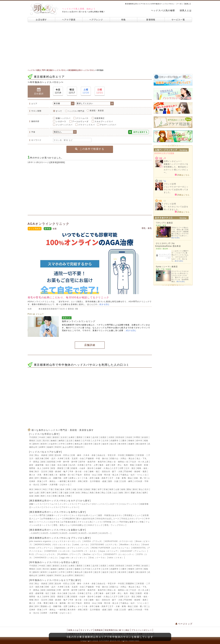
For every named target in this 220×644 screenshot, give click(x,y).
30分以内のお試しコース (108, 519)
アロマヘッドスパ (108, 125)
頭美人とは (186, 10)
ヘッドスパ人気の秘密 (163, 10)
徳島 (121, 493)
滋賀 (66, 493)
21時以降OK (69, 519)
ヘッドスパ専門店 (76, 111)
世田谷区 (120, 437)
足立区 (70, 441)
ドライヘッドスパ (86, 125)
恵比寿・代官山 (62, 455)
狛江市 (113, 444)
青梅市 (131, 441)
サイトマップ (87, 630)
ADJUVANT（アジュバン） (134, 551)
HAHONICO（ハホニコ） (47, 558)
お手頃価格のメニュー (51, 519)
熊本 (43, 496)
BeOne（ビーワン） (94, 554)
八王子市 (97, 441)
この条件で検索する (90, 149)
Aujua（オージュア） (110, 551)
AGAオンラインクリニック (49, 224)
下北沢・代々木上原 (139, 462)
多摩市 (42, 447)
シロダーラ (61, 121)
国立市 (98, 444)
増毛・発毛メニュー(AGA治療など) (70, 525)
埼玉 (45, 489)
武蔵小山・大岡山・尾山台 (122, 458)
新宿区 (56, 437)
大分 (49, 496)
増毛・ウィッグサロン (115, 525)
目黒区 (104, 437)
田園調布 (130, 455)
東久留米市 (141, 444)
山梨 (37, 493)
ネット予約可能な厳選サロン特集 (128, 522)
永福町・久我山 (103, 468)
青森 (94, 489)
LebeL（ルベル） (82, 545)
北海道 (87, 489)
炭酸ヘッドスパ (63, 118)
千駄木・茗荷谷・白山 (86, 475)
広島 (109, 493)
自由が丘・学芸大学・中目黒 (111, 455)
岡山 (104, 493)
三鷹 (67, 468)
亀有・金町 (105, 465)
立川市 (106, 441)
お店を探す (41, 20)
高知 (139, 493)
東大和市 (122, 444)
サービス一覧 (178, 20)
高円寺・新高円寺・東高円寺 (93, 462)
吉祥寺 (46, 468)
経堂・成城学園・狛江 (39, 465)
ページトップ (184, 624)
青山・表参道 (41, 455)
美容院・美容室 (97, 111)
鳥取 (92, 493)
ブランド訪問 (170, 184)
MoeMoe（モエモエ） (131, 545)
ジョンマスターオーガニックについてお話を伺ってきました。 (176, 190)
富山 (141, 489)
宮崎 (55, 496)
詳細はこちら (182, 175)
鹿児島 (62, 496)
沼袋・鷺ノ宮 (140, 478)
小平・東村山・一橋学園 (54, 481)
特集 (124, 20)
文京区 (64, 437)
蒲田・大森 (113, 481)
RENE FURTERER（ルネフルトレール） (111, 548)
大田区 (111, 437)
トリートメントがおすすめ (47, 522)
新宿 (43, 462)
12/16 (58, 91)
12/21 (100, 91)
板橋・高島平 (102, 478)
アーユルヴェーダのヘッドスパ (92, 504)
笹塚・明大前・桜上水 (108, 475)
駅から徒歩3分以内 (86, 519)
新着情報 (151, 20)
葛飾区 (78, 441)
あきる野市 (68, 447)
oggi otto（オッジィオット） (74, 558)
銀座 (65, 465)
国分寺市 (89, 444)
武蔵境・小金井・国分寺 (82, 468)
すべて (59, 111)
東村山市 (79, 444)
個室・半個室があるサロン (110, 515)
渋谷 (31, 455)
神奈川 (38, 489)
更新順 (54, 162)
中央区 (42, 437)
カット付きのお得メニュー (84, 515)
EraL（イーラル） (98, 558)
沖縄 (68, 496)
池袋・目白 (57, 465)
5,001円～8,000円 (68, 533)
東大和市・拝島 (75, 481)
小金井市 (53, 444)
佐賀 (31, 496)
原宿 (51, 455)
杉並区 (145, 437)
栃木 (63, 489)
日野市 (70, 444)
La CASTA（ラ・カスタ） (86, 551)
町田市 (44, 444)
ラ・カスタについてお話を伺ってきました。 (176, 208)
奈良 (78, 493)
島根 (98, 493)
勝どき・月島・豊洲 (38, 475)
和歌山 (85, 493)
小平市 (62, 444)
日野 (121, 468)
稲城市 (50, 447)
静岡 (55, 493)
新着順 (61, 162)
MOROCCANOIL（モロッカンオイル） (53, 545)
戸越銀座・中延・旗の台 (97, 458)
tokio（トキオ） (116, 558)
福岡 (145, 493)
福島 (123, 489)
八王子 (115, 468)
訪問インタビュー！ (173, 161)
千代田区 (33, 437)
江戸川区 (87, 441)
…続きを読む (130, 330)
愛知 (129, 489)
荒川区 (46, 441)
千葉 (51, 489)
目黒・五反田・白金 (75, 458)
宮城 (106, 489)
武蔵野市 (115, 441)
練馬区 (62, 441)
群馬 (68, 489)
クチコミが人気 (85, 522)
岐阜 (49, 493)
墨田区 (80, 437)
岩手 (100, 489)
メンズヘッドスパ (64, 125)
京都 (80, 489)
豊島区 (32, 441)
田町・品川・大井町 (54, 458)
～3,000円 (34, 533)
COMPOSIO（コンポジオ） (58, 551)
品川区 (96, 437)
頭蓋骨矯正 (100, 118)
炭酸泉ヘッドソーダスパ (59, 515)
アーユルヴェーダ (80, 121)
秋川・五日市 (41, 472)
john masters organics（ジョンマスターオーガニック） (56, 541)
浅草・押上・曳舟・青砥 (123, 465)
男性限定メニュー (133, 515)
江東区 (88, 437)
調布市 (36, 444)
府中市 (139, 441)
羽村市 (58, 447)
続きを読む (105, 304)
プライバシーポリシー (142, 630)
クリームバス (82, 118)
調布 (31, 478)
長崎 (37, 496)
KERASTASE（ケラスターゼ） (120, 541)
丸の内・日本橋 (76, 465)
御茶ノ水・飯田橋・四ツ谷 (62, 475)
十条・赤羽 (88, 478)
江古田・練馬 (126, 481)
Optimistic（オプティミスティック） (73, 548)
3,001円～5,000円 (49, 533)
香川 (127, 493)
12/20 (86, 91)
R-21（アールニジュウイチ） (43, 554)
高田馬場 (51, 462)
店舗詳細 (90, 345)
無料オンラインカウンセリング (79, 321)
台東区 (72, 437)
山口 (115, 493)
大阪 (74, 489)
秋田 (111, 489)
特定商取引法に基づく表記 (117, 630)
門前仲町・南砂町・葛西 (135, 472)
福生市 (106, 444)
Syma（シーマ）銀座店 (167, 267)
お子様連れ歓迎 (69, 522)
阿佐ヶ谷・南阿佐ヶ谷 (118, 462)
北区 (39, 441)
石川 (147, 489)
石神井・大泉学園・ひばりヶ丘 (56, 485)
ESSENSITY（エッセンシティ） (120, 554)
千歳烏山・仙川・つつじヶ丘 (134, 475)
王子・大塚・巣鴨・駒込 (121, 478)
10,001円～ (105, 533)
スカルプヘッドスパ (104, 121)
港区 (49, 437)
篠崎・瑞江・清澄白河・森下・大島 (106, 472)
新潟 (135, 489)
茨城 (57, 489)
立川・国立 (130, 468)
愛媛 (133, 493)
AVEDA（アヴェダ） (94, 541)
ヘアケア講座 (69, 20)
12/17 (72, 91)
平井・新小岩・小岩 (79, 472)
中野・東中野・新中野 (67, 462)
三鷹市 (123, 441)
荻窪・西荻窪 (57, 468)
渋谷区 (129, 437)
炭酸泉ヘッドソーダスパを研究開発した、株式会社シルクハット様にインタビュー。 (176, 168)
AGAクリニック (95, 525)
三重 (60, 493)
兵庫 (72, 493)
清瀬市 (131, 444)
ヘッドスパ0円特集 (102, 522)
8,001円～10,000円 (88, 533)
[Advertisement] (110, 46)
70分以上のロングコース (132, 519)
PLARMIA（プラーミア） (70, 554)
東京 (31, 489)
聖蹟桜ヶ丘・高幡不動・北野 (54, 478)
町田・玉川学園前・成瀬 (95, 481)
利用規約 (99, 630)
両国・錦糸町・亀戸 (58, 472)
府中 (37, 478)
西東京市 (79, 447)
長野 (43, 493)
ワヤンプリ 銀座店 (164, 223)
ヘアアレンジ (96, 20)
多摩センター (75, 478)
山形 (117, 489)
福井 (31, 493)
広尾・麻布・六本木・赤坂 (83, 455)
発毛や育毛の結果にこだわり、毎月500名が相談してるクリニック (68, 297)
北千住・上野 (92, 465)
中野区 (137, 437)
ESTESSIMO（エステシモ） (105, 545)
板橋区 (54, 441)
